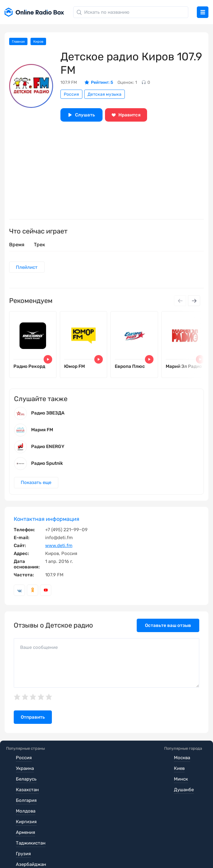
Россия (71, 94)
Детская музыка (105, 94)
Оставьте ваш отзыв (168, 634)
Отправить (33, 726)
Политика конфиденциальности (124, 844)
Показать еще (37, 491)
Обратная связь (30, 853)
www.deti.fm (59, 554)
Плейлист (28, 268)
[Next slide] (194, 302)
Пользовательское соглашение (41, 844)
